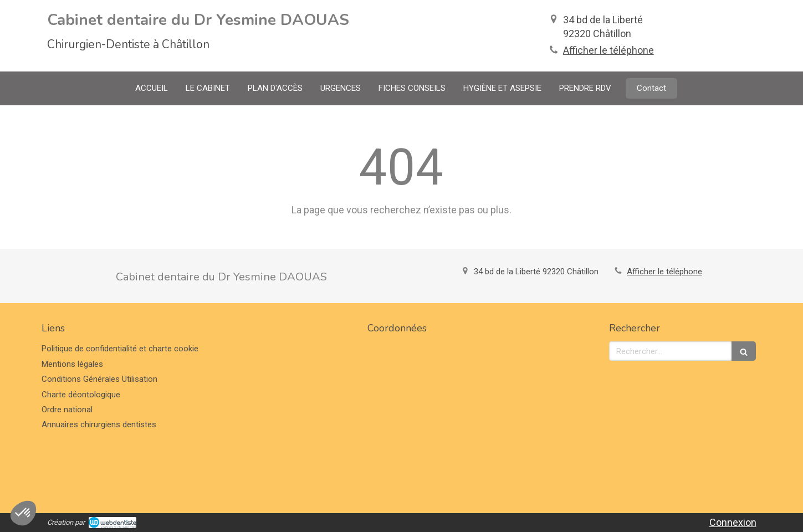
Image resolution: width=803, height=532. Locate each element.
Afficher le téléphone (608, 50)
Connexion (733, 522)
